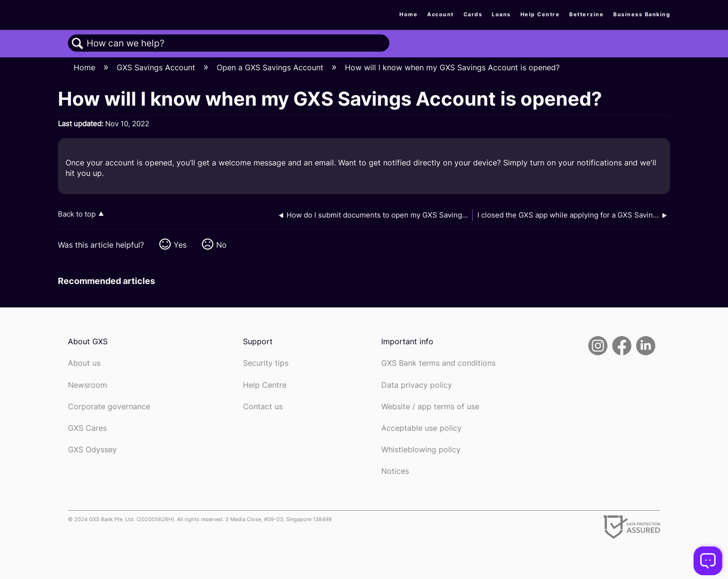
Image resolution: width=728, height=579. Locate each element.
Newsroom (88, 385)
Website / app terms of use (430, 407)
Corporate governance (109, 407)
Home (408, 14)
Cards (473, 14)
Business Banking (642, 14)
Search (77, 44)
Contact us (263, 407)
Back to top (77, 214)
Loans (501, 14)
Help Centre (540, 14)
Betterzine (586, 14)
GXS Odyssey (92, 450)
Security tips (266, 363)
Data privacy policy (417, 385)
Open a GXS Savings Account (271, 67)
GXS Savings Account (157, 67)
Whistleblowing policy (421, 450)
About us (84, 363)
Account (441, 14)
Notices (395, 471)
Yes (180, 245)
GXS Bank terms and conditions (438, 363)
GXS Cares (87, 428)
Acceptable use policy (421, 428)
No (221, 245)
